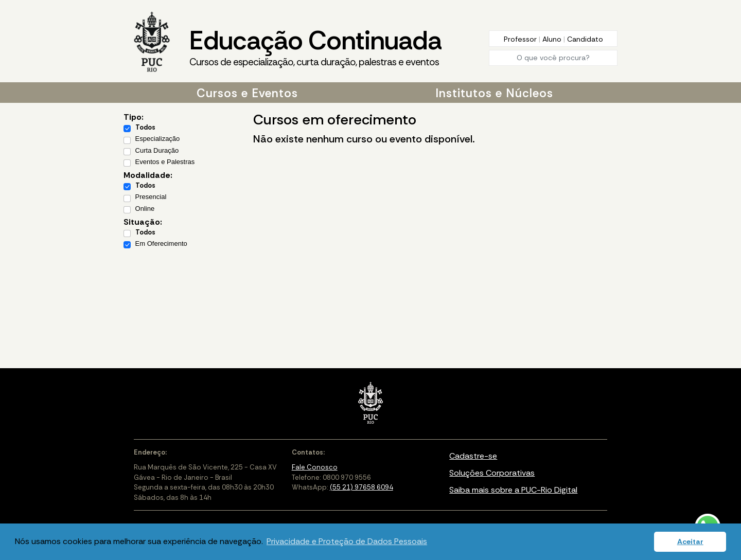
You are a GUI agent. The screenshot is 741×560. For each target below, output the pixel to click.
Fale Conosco (315, 467)
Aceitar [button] (690, 541)
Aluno (553, 39)
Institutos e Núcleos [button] (494, 93)
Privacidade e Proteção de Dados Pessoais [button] (347, 541)
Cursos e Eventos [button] (247, 93)
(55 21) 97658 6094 (361, 487)
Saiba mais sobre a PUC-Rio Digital (513, 490)
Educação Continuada (315, 47)
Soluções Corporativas (492, 473)
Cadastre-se (473, 456)
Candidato (585, 39)
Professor (521, 39)
